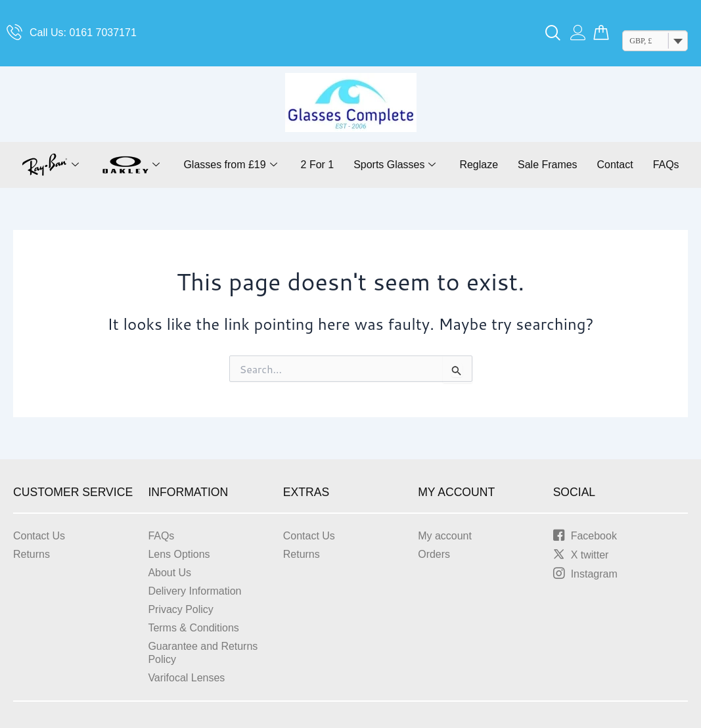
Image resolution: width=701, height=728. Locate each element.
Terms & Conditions (193, 628)
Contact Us (39, 536)
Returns (32, 554)
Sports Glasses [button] (395, 165)
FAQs (666, 165)
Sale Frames (548, 165)
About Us (170, 573)
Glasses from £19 (230, 165)
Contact (615, 165)
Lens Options (179, 554)
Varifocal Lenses (186, 678)
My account (445, 536)
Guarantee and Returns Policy (203, 653)
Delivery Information (194, 591)
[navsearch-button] (553, 34)
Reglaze (479, 165)
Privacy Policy (181, 609)
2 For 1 (317, 165)
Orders (434, 554)
